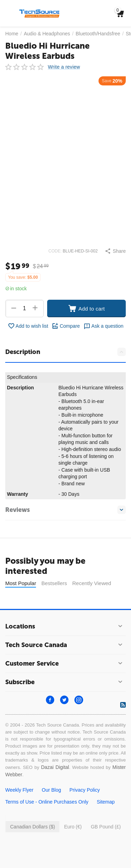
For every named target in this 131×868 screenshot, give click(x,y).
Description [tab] (65, 352)
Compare (66, 326)
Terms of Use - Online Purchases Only (47, 802)
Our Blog (52, 790)
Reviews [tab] (65, 510)
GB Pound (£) (106, 827)
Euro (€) (73, 827)
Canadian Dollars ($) (32, 827)
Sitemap (106, 802)
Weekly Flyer (19, 790)
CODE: (55, 251)
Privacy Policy (85, 790)
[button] (115, 251)
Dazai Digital (55, 767)
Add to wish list (28, 326)
